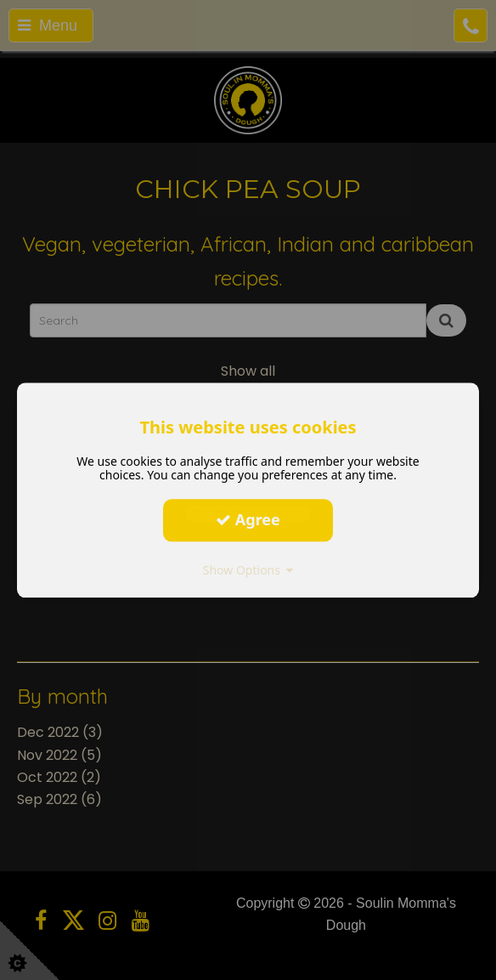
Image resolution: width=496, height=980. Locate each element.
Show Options (248, 570)
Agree (248, 519)
